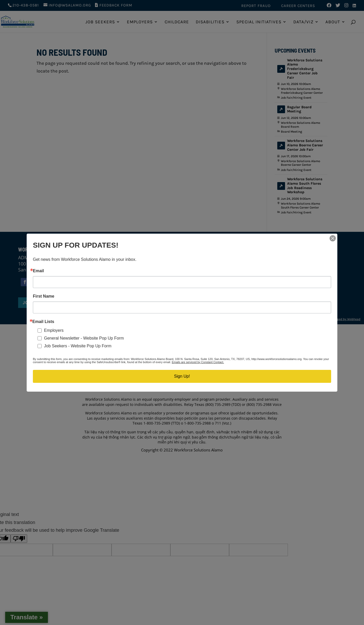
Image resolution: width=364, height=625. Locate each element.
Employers (54, 330)
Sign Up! (182, 376)
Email (38, 271)
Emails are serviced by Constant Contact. (198, 362)
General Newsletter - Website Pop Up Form (84, 338)
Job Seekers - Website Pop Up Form (78, 346)
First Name (44, 296)
